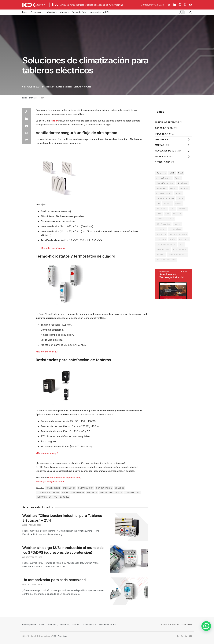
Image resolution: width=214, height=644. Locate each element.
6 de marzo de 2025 (32, 557)
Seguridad (161, 188)
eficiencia (184, 239)
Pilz (158, 203)
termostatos (44, 497)
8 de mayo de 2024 (31, 87)
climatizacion (86, 488)
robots (177, 224)
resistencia (78, 492)
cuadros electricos (48, 492)
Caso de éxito (180, 250)
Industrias (50, 12)
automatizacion (164, 193)
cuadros (119, 488)
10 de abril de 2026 (32, 525)
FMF (173, 209)
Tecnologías (163, 162)
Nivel (181, 173)
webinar (168, 203)
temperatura (132, 492)
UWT (172, 173)
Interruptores (163, 250)
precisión (161, 229)
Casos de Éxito (79, 12)
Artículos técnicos (167, 122)
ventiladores (62, 497)
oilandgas (161, 234)
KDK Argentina (163, 224)
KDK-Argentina (29, 625)
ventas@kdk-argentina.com (50, 481)
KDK (167, 214)
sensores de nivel (165, 198)
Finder (48, 87)
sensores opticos (165, 219)
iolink (181, 198)
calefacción (53, 488)
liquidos (183, 209)
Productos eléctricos (62, 87)
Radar (178, 178)
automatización (164, 178)
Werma (178, 203)
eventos (177, 214)
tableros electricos (111, 492)
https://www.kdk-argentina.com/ (65, 478)
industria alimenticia (166, 260)
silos (159, 214)
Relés (173, 239)
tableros (92, 492)
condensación (104, 488)
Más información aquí (53, 248)
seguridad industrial (166, 244)
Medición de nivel (165, 183)
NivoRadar (182, 183)
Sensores (161, 173)
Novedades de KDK (100, 12)
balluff (173, 188)
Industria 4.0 (163, 134)
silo (182, 244)
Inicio (25, 12)
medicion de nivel (178, 234)
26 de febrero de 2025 (33, 584)
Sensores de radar (178, 255)
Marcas (63, 12)
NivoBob (161, 255)
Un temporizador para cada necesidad (54, 580)
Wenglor (184, 188)
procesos (161, 239)
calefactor (69, 488)
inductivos (162, 209)
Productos (36, 12)
